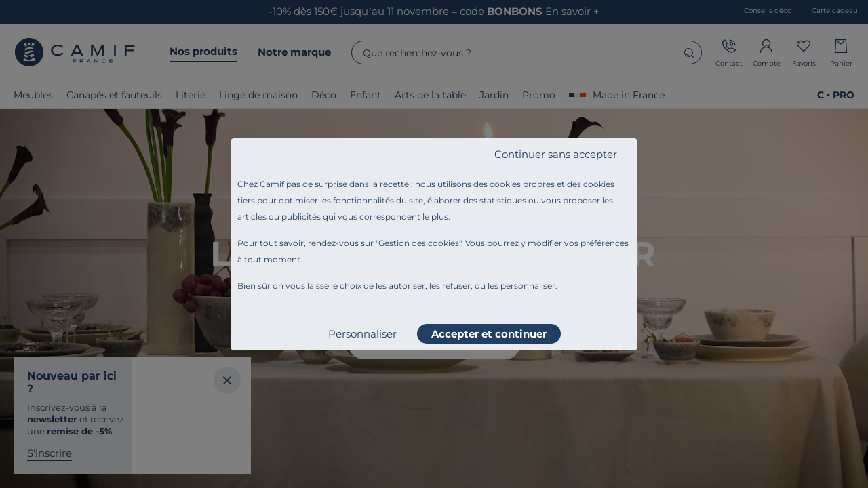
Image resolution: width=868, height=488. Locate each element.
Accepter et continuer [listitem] (489, 334)
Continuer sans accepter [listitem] (556, 154)
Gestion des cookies (419, 243)
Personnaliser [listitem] (362, 334)
